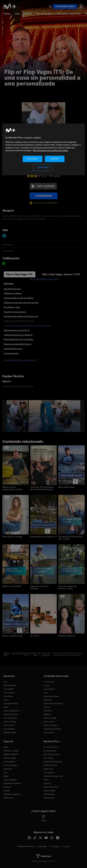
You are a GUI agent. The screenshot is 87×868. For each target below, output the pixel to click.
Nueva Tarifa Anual (51, 787)
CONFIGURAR (43, 168)
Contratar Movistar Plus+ (53, 776)
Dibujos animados (50, 725)
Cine (17, 14)
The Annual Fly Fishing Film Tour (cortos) (70, 538)
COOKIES (67, 846)
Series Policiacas (10, 718)
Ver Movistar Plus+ (51, 747)
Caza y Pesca (49, 733)
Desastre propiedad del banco (18, 344)
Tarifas (46, 780)
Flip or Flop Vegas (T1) (19, 274)
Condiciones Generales (53, 762)
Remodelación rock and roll (17, 330)
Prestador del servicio (26, 846)
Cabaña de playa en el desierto (18, 335)
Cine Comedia (9, 693)
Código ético (48, 769)
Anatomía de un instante (53, 704)
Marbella (47, 714)
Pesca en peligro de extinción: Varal (67, 587)
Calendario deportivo (68, 14)
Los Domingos (49, 682)
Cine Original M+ (10, 685)
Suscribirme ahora (65, 6)
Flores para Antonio (51, 696)
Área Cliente (48, 758)
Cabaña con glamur (13, 293)
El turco (47, 707)
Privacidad (55, 846)
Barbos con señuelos (12, 586)
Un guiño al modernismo (15, 312)
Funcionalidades (50, 751)
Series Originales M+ (11, 711)
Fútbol (28, 14)
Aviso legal (43, 846)
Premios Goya (49, 722)
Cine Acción (8, 696)
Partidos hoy (8, 798)
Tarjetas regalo (49, 791)
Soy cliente (43, 186)
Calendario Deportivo (12, 794)
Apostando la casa (12, 289)
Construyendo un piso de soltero (19, 298)
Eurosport (7, 787)
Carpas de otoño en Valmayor (39, 587)
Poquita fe (48, 711)
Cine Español (9, 689)
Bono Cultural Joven (52, 754)
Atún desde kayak (66, 487)
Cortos (6, 700)
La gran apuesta (11, 353)
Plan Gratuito (44, 14)
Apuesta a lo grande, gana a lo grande (21, 303)
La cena (47, 685)
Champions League (11, 751)
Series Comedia (10, 722)
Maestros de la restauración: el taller (12, 488)
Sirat (45, 693)
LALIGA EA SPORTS (11, 754)
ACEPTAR (55, 159)
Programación (49, 798)
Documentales (9, 729)
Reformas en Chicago (12, 537)
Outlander (48, 700)
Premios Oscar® (50, 718)
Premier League (10, 758)
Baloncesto (8, 769)
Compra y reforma (67, 636)
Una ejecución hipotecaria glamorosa (21, 316)
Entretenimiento (10, 733)
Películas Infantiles (11, 704)
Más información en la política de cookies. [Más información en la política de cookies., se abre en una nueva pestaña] (51, 151)
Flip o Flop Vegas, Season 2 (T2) (61, 274)
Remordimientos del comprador (18, 339)
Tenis (5, 773)
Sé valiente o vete (12, 307)
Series (7, 14)
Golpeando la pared (13, 349)
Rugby (6, 776)
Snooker (7, 791)
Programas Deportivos (52, 729)
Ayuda (44, 818)
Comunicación (49, 794)
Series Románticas (11, 714)
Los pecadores (49, 689)
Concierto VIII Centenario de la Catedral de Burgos (42, 488)
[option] (18, 416)
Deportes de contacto (12, 783)
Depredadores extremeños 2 (43, 537)
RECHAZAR (32, 159)
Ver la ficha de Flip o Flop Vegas (44, 279)
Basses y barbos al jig (12, 636)
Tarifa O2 (47, 783)
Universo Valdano (10, 765)
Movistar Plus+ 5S (50, 765)
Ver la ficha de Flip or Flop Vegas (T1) (20, 360)
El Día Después (9, 762)
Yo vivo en (35, 636)
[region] (43, 149)
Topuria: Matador (10, 780)
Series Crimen (9, 725)
